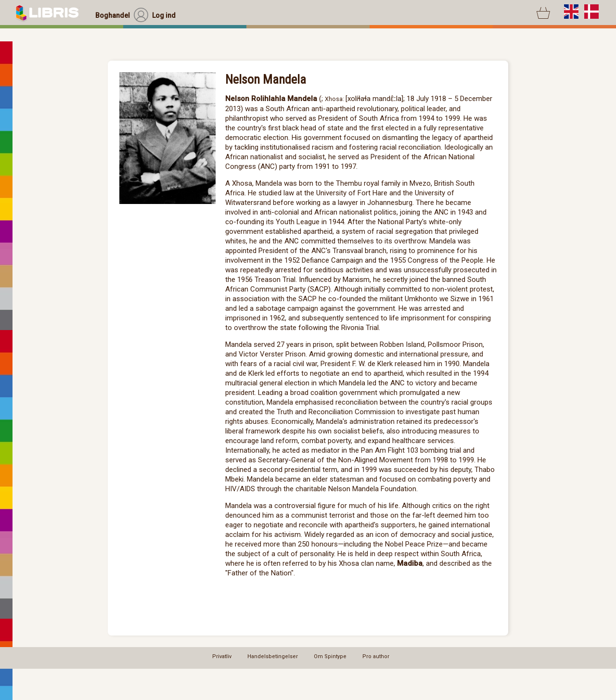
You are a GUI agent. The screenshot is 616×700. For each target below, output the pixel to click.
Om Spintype (330, 656)
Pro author (376, 656)
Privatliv (222, 656)
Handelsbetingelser (273, 656)
